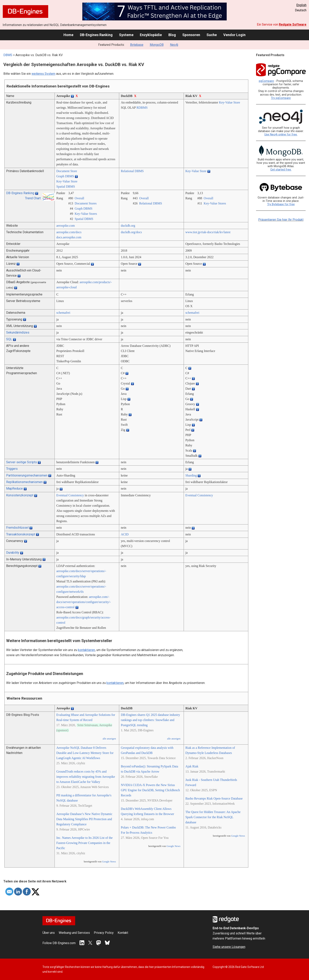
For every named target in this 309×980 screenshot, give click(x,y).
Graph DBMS (65, 176)
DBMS (8, 55)
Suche (212, 35)
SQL (9, 339)
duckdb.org (128, 226)
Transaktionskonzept (21, 534)
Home (68, 35)
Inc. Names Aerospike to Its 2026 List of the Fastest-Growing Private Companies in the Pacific (84, 843)
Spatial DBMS (66, 187)
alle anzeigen (109, 739)
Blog (172, 35)
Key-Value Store (229, 102)
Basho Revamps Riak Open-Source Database (214, 798)
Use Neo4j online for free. (281, 135)
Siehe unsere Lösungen (229, 947)
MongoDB (157, 45)
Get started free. (281, 170)
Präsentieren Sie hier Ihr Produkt (281, 220)
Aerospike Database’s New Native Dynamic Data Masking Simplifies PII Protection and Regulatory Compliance (84, 819)
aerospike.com (66, 226)
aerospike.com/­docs (69, 232)
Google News (109, 862)
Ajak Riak (192, 766)
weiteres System (43, 74)
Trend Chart (33, 198)
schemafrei (63, 313)
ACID (125, 534)
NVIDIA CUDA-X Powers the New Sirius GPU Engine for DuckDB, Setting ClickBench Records (150, 790)
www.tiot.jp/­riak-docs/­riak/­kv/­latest (208, 232)
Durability (13, 553)
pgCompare (266, 81)
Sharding (191, 475)
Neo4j (174, 45)
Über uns (49, 933)
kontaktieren (86, 650)
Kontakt (123, 933)
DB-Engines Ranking (96, 35)
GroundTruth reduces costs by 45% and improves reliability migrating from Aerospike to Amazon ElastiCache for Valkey (86, 777)
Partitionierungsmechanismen (27, 475)
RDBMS (142, 108)
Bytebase (137, 45)
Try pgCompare (281, 98)
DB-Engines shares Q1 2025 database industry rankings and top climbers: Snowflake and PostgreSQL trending (150, 720)
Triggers (12, 469)
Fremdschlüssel (17, 528)
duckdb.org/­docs (131, 232)
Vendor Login (234, 35)
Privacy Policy (104, 933)
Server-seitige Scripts (22, 462)
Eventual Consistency (70, 495)
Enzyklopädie (151, 35)
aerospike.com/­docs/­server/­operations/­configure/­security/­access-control (84, 602)
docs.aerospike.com (69, 237)
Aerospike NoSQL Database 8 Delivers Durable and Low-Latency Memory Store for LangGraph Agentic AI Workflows (85, 753)
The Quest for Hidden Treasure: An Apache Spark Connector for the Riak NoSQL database (213, 817)
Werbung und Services (74, 933)
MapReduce (14, 489)
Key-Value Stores (86, 214)
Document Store (67, 171)
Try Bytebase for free (281, 204)
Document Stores (86, 203)
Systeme (126, 35)
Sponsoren (191, 35)
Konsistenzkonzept (20, 495)
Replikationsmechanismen (24, 482)
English (301, 5)
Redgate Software (293, 24)
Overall (79, 198)
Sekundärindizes (18, 332)
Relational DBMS (132, 171)
